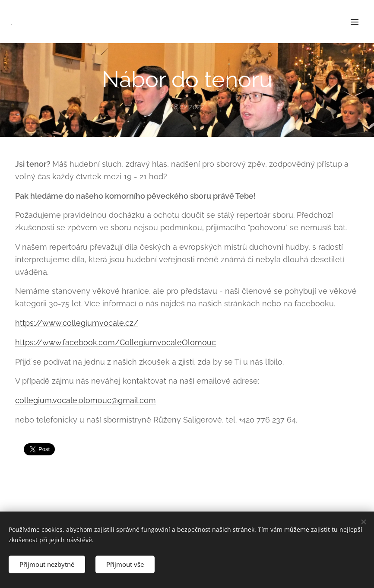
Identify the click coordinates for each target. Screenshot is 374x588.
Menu (355, 22)
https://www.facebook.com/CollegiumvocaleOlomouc (116, 342)
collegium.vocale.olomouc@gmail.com (86, 400)
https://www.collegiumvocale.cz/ (77, 323)
